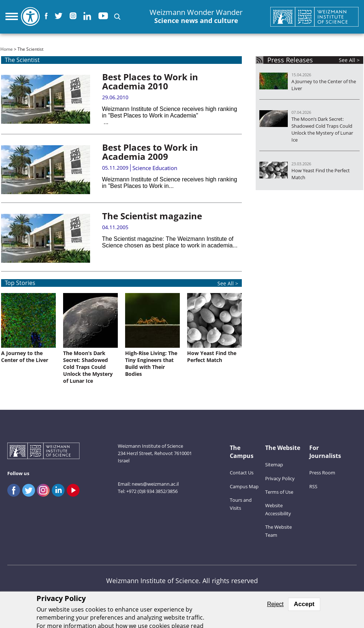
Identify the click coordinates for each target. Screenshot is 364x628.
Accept (304, 604)
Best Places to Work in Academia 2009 (150, 152)
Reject (275, 604)
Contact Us (242, 473)
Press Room (322, 473)
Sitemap (274, 465)
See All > (349, 60)
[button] (117, 17)
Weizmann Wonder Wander (196, 17)
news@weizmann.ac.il (155, 484)
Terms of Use (279, 492)
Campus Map (244, 486)
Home (7, 49)
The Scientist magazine (152, 216)
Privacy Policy (280, 478)
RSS (313, 486)
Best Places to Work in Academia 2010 (150, 81)
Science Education (155, 168)
